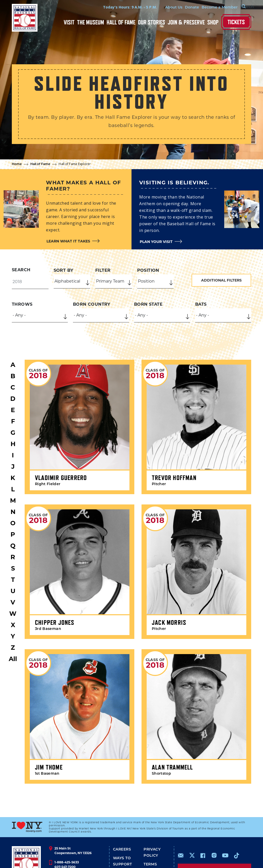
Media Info (125, 855)
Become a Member (208, 8)
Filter (103, 270)
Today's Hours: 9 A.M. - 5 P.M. (118, 7)
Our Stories (152, 22)
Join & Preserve (186, 22)
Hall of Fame (121, 22)
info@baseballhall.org (72, 849)
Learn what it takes (68, 241)
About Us (162, 8)
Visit (69, 22)
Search (21, 270)
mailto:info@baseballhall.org (181, 828)
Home (17, 164)
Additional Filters (221, 280)
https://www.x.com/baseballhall (192, 828)
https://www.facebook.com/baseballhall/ (203, 828)
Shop (213, 22)
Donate (180, 8)
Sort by (64, 270)
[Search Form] (238, 7)
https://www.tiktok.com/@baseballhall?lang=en (237, 828)
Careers (122, 823)
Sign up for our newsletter (214, 842)
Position (148, 270)
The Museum (91, 22)
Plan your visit (156, 242)
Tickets (236, 22)
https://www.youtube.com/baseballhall (225, 828)
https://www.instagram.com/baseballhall (214, 828)
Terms (150, 838)
